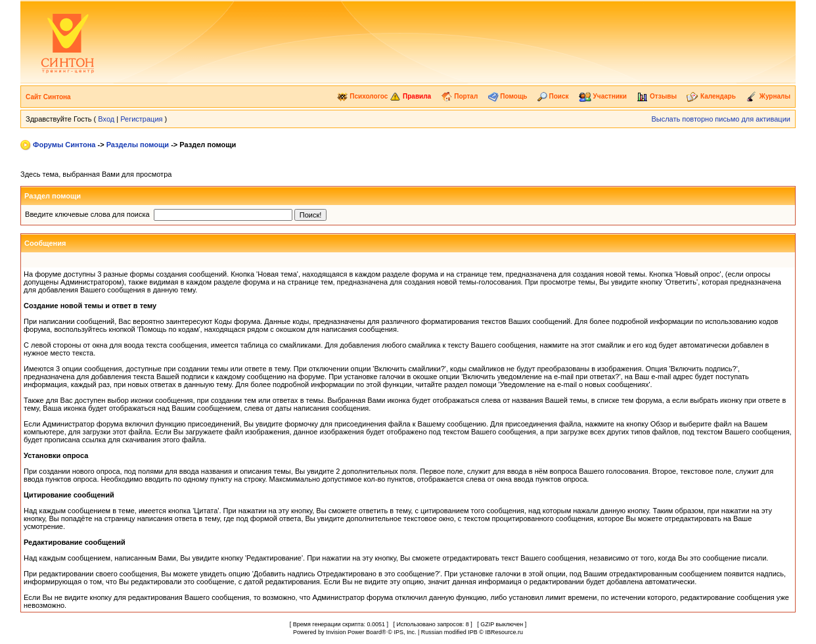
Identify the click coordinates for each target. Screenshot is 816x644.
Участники (603, 96)
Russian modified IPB (449, 632)
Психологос (362, 96)
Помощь (508, 96)
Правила (410, 96)
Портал (459, 96)
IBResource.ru (504, 632)
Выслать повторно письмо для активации (721, 119)
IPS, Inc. (405, 632)
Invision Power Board (354, 632)
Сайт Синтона (48, 97)
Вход (106, 119)
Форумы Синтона (64, 145)
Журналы (768, 96)
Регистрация (141, 119)
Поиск (553, 96)
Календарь (711, 96)
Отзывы (657, 96)
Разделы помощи (138, 145)
